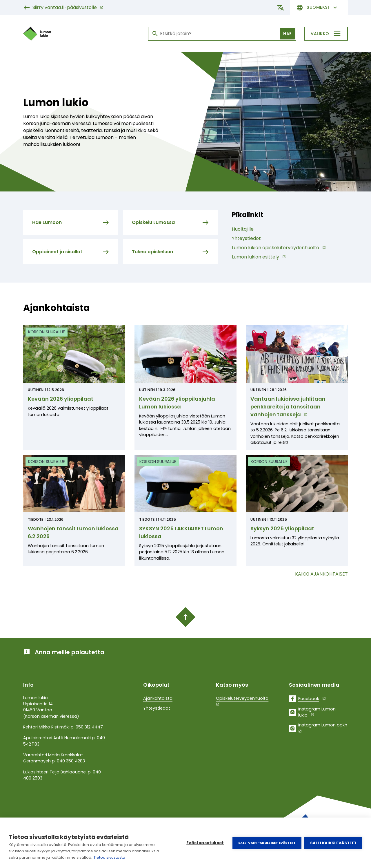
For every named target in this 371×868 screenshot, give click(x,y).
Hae (287, 34)
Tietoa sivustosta (109, 857)
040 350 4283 (71, 761)
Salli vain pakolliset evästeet (267, 843)
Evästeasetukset (205, 843)
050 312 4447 (89, 727)
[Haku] (222, 34)
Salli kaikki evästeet (333, 843)
